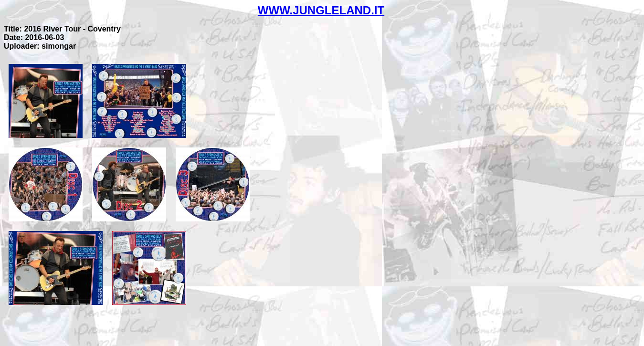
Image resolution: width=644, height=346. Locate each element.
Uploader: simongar (40, 46)
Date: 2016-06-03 (34, 37)
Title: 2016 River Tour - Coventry (62, 29)
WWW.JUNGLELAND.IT (321, 10)
